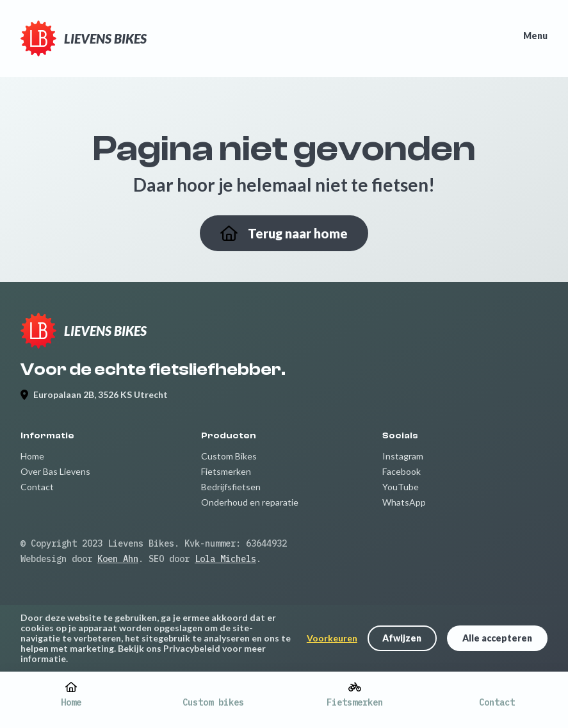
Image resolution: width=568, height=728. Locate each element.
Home (32, 456)
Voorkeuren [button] (332, 638)
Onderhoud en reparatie (250, 502)
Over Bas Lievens (55, 471)
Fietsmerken (226, 471)
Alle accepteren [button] (497, 638)
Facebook (402, 471)
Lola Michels (225, 559)
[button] (402, 638)
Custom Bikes (229, 456)
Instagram (403, 456)
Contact (37, 487)
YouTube (401, 487)
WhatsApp (404, 502)
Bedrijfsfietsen (231, 487)
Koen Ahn (118, 559)
